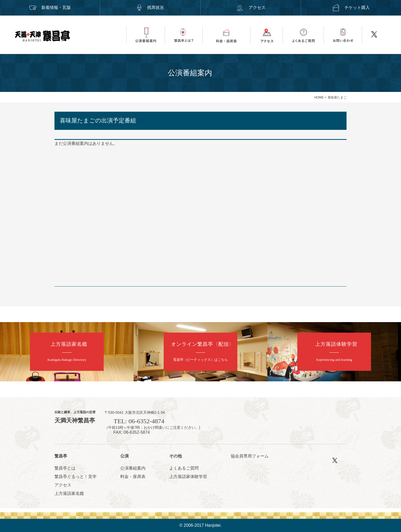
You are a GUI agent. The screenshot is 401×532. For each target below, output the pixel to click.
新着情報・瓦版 (50, 8)
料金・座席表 (133, 477)
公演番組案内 (133, 468)
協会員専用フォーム (250, 456)
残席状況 (150, 8)
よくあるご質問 (184, 468)
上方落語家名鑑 (69, 493)
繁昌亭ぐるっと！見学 (76, 477)
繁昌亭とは (65, 468)
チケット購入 (351, 8)
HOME (319, 97)
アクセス (250, 8)
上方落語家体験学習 (188, 477)
